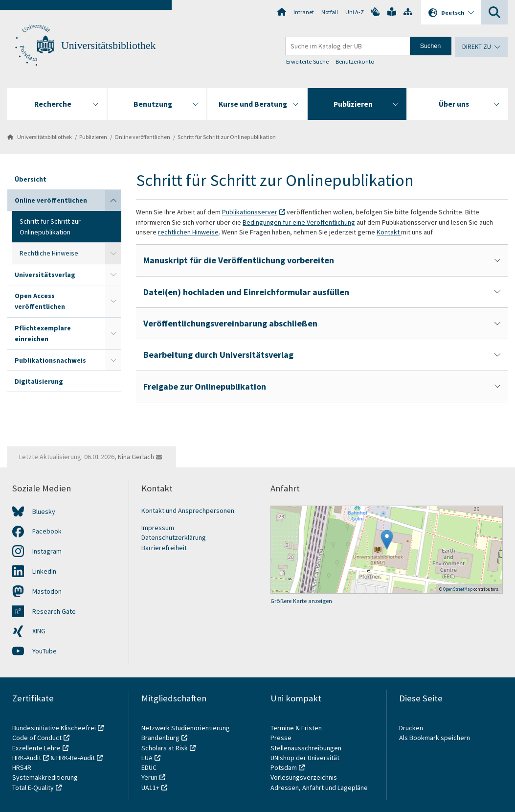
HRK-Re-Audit (76, 758)
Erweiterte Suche (308, 61)
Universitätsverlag (45, 275)
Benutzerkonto (355, 61)
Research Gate (54, 611)
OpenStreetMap (458, 589)
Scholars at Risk (165, 748)
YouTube (45, 651)
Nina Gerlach (136, 457)
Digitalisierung (39, 381)
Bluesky (44, 511)
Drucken (411, 728)
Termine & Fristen (297, 728)
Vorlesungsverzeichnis (304, 777)
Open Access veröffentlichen (40, 301)
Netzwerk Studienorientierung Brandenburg (186, 733)
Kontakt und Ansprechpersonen (188, 510)
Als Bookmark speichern (435, 738)
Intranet (304, 12)
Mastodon (47, 591)
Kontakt (389, 232)
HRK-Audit (27, 758)
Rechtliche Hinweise (49, 253)
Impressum (158, 528)
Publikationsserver (250, 212)
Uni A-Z (355, 12)
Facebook (47, 531)
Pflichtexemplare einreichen (43, 333)
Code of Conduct (37, 738)
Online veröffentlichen (142, 137)
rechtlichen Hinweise (188, 232)
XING (39, 631)
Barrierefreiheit (164, 548)
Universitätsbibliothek (108, 46)
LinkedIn (44, 571)
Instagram (47, 551)
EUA (147, 758)
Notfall (330, 12)
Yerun (149, 777)
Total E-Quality (33, 788)
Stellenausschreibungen (306, 748)
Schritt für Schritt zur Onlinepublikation (227, 137)
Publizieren (93, 137)
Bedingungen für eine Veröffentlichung (299, 222)
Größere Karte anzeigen (301, 601)
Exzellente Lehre (36, 748)
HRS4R (22, 767)
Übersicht (31, 179)
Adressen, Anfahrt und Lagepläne (319, 788)
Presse (282, 738)
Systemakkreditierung (45, 777)
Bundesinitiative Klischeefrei (54, 728)
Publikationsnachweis (50, 360)
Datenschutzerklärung (174, 537)
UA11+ (150, 788)
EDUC (149, 767)
